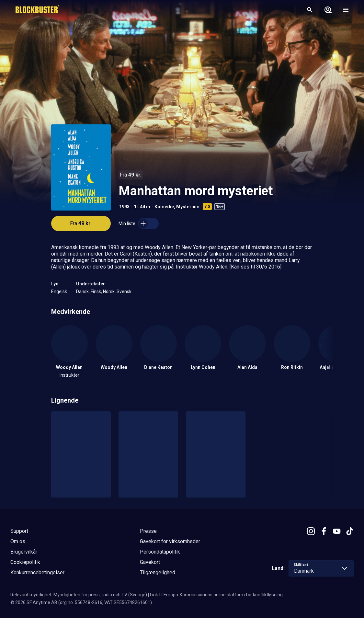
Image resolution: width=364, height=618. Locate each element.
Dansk (82, 292)
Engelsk (59, 292)
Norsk (109, 292)
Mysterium (188, 207)
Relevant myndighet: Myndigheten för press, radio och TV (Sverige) (79, 595)
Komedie (164, 207)
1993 (124, 207)
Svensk (124, 292)
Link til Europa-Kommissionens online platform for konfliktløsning (216, 595)
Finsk (96, 292)
